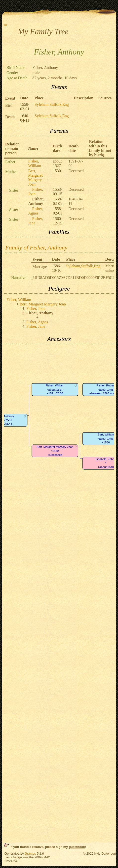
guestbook (77, 847)
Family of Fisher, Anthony (36, 247)
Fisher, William (35, 163)
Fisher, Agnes (36, 211)
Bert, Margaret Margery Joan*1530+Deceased (55, 451)
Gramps (30, 854)
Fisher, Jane (36, 326)
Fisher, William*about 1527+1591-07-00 (55, 389)
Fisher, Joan (36, 309)
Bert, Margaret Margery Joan (36, 177)
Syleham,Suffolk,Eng (52, 104)
